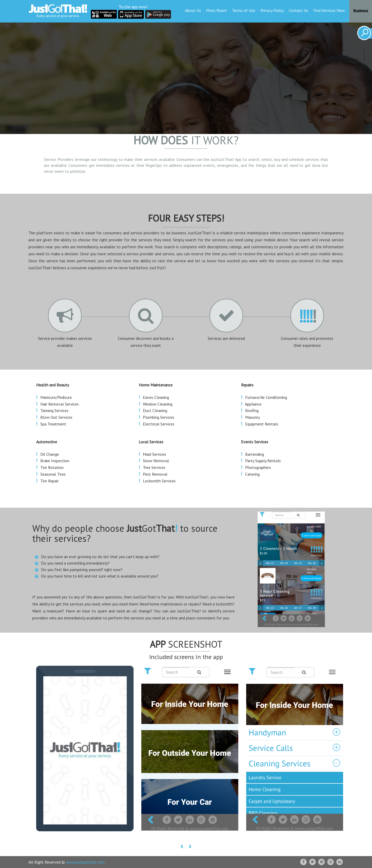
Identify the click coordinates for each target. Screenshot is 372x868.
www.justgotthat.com (85, 862)
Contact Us (299, 10)
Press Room (216, 10)
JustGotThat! (222, 159)
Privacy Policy (272, 10)
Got (152, 528)
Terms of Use (244, 10)
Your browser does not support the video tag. (186, 75)
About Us (193, 10)
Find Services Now (329, 10)
